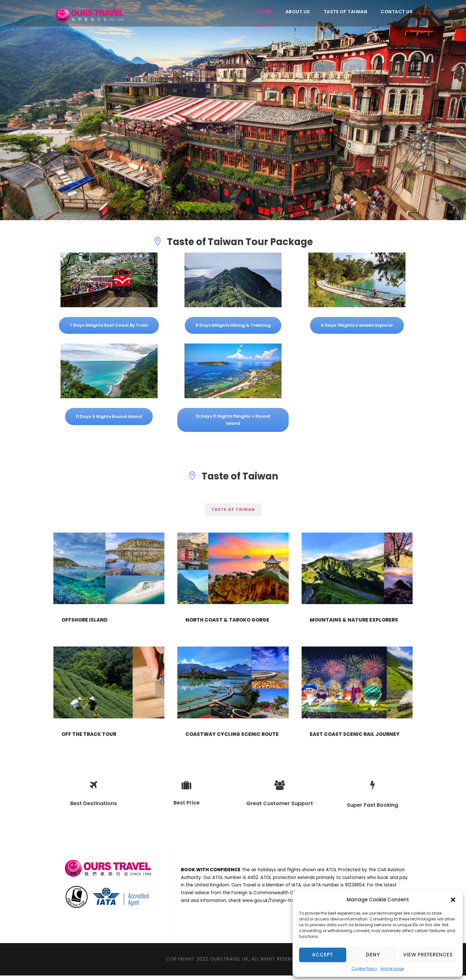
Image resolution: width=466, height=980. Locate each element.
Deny (373, 955)
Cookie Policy (364, 969)
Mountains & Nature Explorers (354, 620)
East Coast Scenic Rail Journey (355, 736)
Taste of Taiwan (345, 12)
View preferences (428, 955)
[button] (453, 900)
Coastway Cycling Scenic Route (232, 736)
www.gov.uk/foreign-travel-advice (280, 905)
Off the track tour (89, 736)
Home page (392, 969)
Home (265, 12)
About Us (298, 12)
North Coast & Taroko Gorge (227, 620)
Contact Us (397, 12)
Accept (322, 955)
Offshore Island (84, 620)
